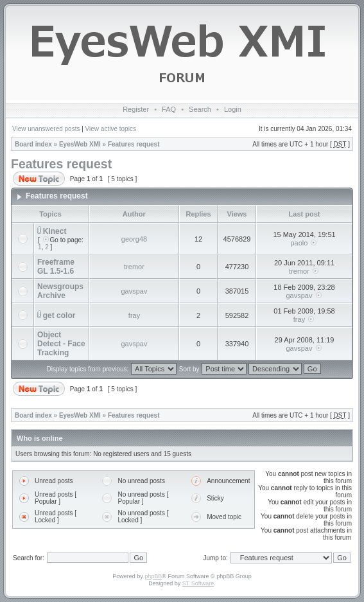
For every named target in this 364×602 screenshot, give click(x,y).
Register (136, 109)
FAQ (169, 109)
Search (200, 109)
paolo (299, 243)
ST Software (198, 583)
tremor (134, 267)
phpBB (153, 576)
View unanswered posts (46, 129)
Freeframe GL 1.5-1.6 (56, 267)
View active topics (111, 129)
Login (233, 109)
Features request (134, 144)
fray (134, 315)
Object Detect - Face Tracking (61, 344)
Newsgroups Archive (60, 291)
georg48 (134, 239)
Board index (33, 144)
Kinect (55, 231)
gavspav (134, 291)
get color (59, 315)
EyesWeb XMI (80, 144)
